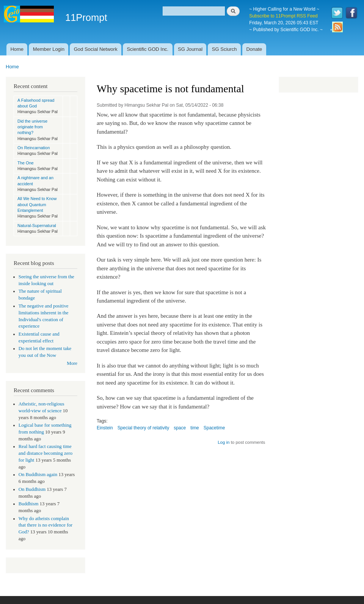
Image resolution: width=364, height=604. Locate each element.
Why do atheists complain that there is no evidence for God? (45, 525)
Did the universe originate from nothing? (32, 127)
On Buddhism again (38, 475)
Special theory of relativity (144, 428)
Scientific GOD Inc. (147, 49)
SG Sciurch (224, 49)
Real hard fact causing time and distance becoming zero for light (45, 453)
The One (26, 163)
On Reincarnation (34, 148)
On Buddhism (32, 489)
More (72, 363)
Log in (224, 442)
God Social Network (96, 49)
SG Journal (190, 49)
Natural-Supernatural (37, 226)
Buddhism (29, 504)
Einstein (105, 428)
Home (17, 49)
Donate (254, 49)
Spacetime (214, 428)
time (195, 428)
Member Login (49, 49)
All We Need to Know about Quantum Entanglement (37, 204)
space (180, 428)
